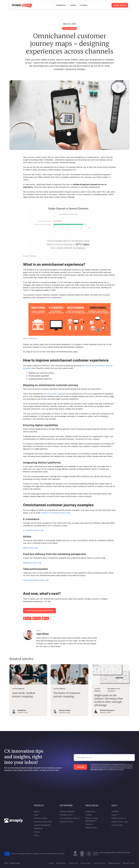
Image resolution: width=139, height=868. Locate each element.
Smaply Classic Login (120, 822)
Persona (37, 832)
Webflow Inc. (129, 764)
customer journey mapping (54, 394)
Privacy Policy (86, 863)
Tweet (38, 618)
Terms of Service (99, 863)
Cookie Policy (73, 863)
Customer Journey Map (43, 822)
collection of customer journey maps (56, 513)
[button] (61, 5)
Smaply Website (120, 5)
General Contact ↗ (119, 818)
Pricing (36, 835)
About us (89, 824)
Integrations (38, 828)
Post (46, 618)
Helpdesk (115, 811)
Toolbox (73, 5)
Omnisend (33, 256)
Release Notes (91, 828)
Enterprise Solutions (67, 811)
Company (84, 5)
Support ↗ (116, 815)
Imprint (51, 863)
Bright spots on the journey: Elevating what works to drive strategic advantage (109, 700)
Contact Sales (117, 825)
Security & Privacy (67, 822)
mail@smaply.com (114, 863)
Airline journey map (30, 548)
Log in (36, 815)
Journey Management (42, 825)
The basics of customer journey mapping (67, 695)
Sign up (37, 811)
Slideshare (33, 338)
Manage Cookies (129, 863)
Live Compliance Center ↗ (70, 818)
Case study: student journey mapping (24, 695)
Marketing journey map (32, 563)
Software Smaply (41, 818)
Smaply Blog (90, 811)
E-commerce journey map (33, 530)
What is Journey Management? (92, 820)
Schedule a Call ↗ (67, 815)
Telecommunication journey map (36, 580)
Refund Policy (61, 863)
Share (28, 618)
